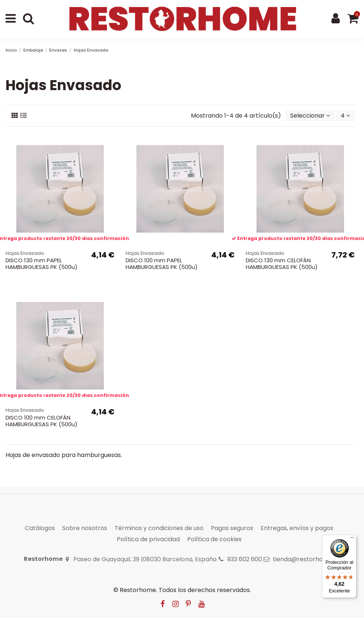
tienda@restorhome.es (307, 559)
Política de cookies (214, 539)
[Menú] (352, 539)
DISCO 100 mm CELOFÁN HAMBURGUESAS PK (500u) (42, 421)
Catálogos (40, 528)
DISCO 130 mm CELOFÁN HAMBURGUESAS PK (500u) (282, 264)
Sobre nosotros (85, 528)
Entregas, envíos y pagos (297, 528)
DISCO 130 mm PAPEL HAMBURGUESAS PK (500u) (42, 264)
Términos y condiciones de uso (159, 528)
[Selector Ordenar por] (310, 116)
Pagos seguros (232, 528)
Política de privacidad (148, 539)
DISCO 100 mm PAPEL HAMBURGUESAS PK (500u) (162, 264)
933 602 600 (245, 559)
